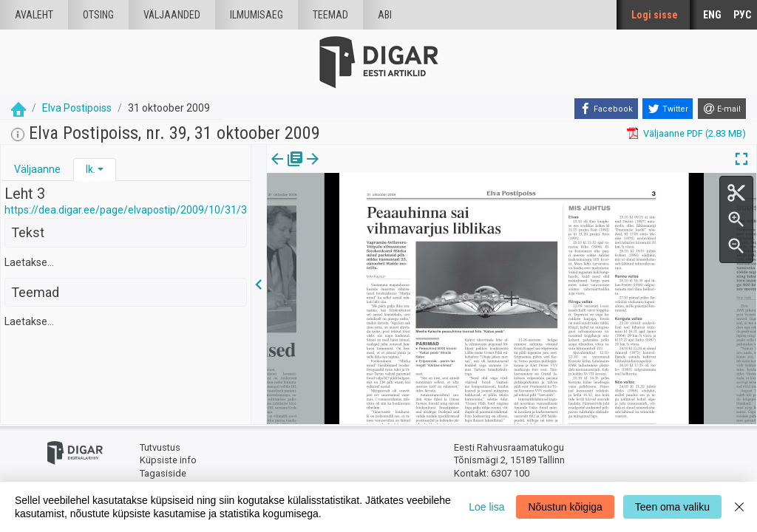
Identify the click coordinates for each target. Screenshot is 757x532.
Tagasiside (163, 473)
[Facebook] (606, 109)
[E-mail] (722, 109)
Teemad (330, 15)
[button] (101, 169)
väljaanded (172, 15)
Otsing (98, 15)
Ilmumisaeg (257, 15)
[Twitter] (668, 109)
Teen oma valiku (672, 507)
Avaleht (34, 15)
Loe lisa (486, 507)
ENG (712, 15)
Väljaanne (37, 169)
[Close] (739, 507)
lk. (91, 169)
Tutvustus (160, 447)
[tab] (37, 170)
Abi (385, 15)
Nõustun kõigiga (565, 507)
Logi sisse (655, 15)
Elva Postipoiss (77, 108)
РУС (742, 15)
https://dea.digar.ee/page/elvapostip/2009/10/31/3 (126, 210)
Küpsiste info (168, 460)
